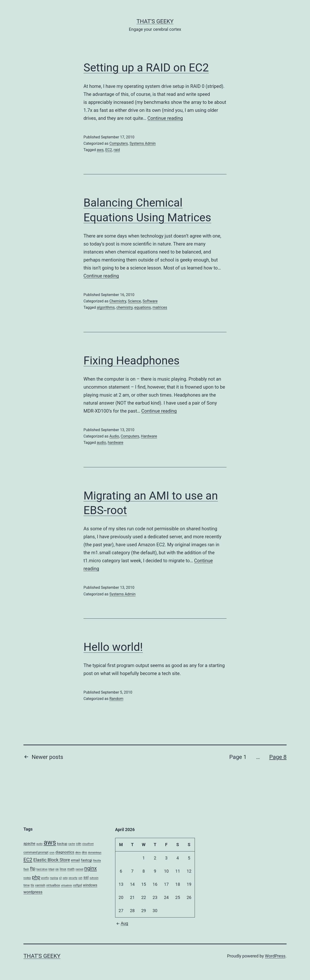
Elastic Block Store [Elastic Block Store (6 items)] (52, 860)
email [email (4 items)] (76, 860)
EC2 (109, 150)
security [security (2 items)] (73, 878)
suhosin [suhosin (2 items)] (94, 878)
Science (134, 301)
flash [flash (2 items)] (26, 869)
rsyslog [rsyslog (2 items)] (54, 878)
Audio (114, 436)
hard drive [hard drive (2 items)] (42, 869)
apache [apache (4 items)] (29, 843)
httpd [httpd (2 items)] (51, 869)
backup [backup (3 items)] (62, 844)
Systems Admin (143, 143)
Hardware (149, 436)
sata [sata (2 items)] (65, 878)
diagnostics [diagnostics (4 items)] (65, 852)
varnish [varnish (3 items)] (40, 885)
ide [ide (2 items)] (57, 869)
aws (100, 150)
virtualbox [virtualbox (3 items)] (53, 885)
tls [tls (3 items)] (32, 885)
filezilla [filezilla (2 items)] (97, 861)
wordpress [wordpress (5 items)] (33, 892)
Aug (122, 923)
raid (117, 150)
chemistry (124, 307)
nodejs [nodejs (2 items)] (27, 878)
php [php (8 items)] (36, 877)
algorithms (106, 307)
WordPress (275, 956)
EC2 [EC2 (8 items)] (28, 860)
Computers (119, 143)
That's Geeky (155, 21)
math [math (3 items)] (71, 869)
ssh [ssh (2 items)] (80, 878)
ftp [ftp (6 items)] (33, 869)
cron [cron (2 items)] (52, 853)
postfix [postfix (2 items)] (45, 878)
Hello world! (113, 647)
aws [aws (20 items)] (50, 842)
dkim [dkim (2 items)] (78, 853)
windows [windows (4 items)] (90, 885)
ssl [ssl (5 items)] (86, 877)
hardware (116, 443)
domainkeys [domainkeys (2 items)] (95, 853)
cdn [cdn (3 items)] (79, 844)
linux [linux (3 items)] (63, 869)
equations (143, 307)
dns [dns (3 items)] (84, 852)
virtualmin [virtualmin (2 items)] (66, 885)
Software (150, 301)
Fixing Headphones (131, 361)
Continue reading (165, 118)
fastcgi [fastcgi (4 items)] (87, 860)
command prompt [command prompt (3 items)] (36, 852)
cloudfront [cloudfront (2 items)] (88, 844)
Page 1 (238, 757)
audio (102, 443)
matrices (160, 307)
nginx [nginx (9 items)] (90, 868)
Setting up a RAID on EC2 (146, 68)
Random (116, 699)
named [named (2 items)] (79, 869)
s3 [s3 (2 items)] (60, 878)
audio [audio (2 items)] (39, 844)
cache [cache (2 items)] (72, 844)
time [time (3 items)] (26, 885)
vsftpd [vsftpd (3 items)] (77, 885)
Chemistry (118, 301)
